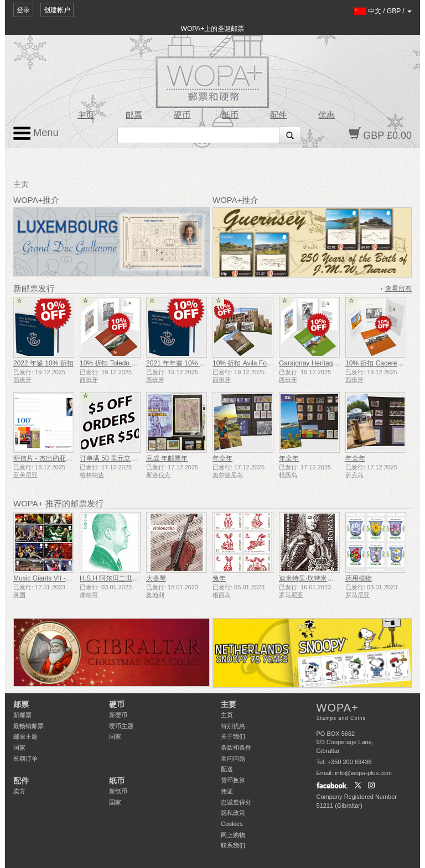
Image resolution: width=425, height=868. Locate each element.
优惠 (326, 115)
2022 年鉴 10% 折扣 (43, 363)
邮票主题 (25, 736)
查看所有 (398, 289)
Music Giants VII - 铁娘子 (50, 578)
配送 (227, 769)
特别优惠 (233, 726)
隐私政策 (233, 813)
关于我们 (233, 736)
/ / (383, 11)
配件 (278, 115)
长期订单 (25, 759)
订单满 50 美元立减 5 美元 (119, 458)
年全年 (222, 458)
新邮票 (22, 715)
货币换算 (233, 780)
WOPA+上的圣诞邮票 (213, 29)
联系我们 (233, 845)
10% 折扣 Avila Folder (245, 363)
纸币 (230, 115)
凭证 (227, 791)
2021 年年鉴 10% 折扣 (180, 363)
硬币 (182, 115)
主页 (86, 115)
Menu (36, 133)
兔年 (219, 578)
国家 (19, 747)
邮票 (134, 115)
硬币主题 (121, 726)
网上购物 (233, 835)
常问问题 (233, 759)
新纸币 (118, 791)
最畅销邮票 (28, 726)
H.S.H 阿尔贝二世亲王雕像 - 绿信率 (132, 578)
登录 (23, 10)
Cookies (232, 824)
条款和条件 (236, 747)
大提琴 (156, 578)
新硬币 (118, 715)
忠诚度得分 (236, 802)
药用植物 (359, 578)
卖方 (19, 791)
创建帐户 (57, 10)
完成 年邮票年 (167, 458)
